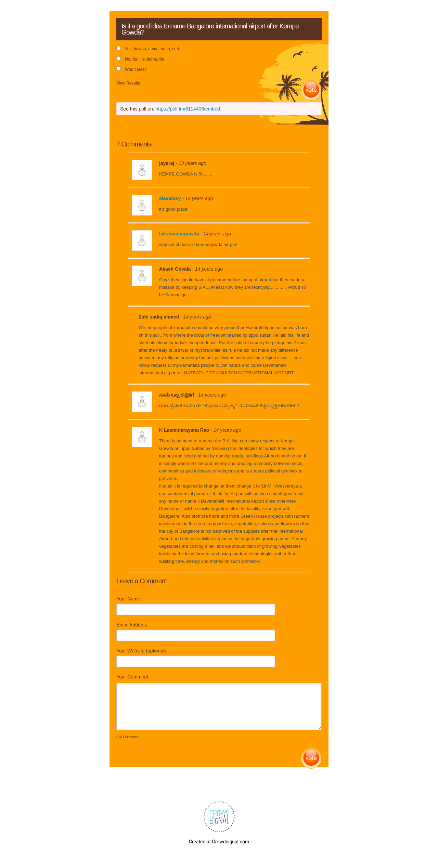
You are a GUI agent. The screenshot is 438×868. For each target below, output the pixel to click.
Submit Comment (311, 758)
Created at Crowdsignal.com (219, 842)
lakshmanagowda (179, 234)
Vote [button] (311, 90)
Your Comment (132, 677)
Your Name (128, 599)
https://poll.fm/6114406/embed (188, 109)
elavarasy (170, 198)
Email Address (132, 625)
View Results (128, 83)
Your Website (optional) (141, 651)
